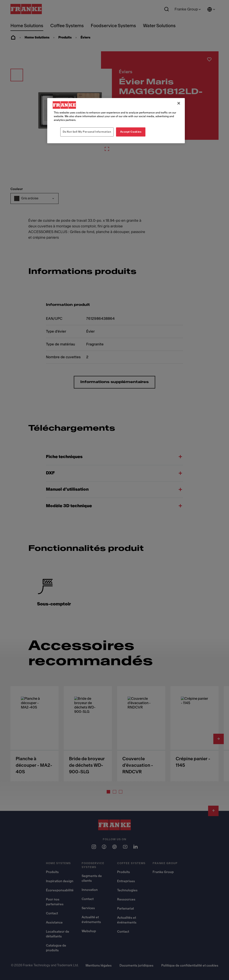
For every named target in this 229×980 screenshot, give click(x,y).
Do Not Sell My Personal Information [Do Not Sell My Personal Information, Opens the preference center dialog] (87, 132)
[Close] (179, 103)
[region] (116, 121)
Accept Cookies (131, 132)
